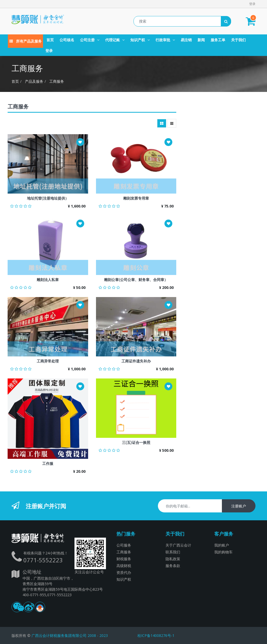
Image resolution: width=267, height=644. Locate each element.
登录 (252, 4)
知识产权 (124, 579)
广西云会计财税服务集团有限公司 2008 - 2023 (70, 635)
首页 (15, 81)
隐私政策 (173, 559)
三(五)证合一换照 (136, 443)
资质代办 (124, 572)
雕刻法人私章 (48, 280)
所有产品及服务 (25, 41)
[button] (80, 142)
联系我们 (173, 552)
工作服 (48, 464)
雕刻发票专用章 (136, 198)
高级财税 (124, 566)
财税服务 (124, 559)
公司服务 (124, 545)
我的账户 (222, 545)
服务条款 (173, 566)
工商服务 (57, 81)
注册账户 (239, 506)
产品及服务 (34, 81)
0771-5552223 (43, 560)
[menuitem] (50, 40)
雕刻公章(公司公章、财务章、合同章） (136, 280)
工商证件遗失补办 (136, 361)
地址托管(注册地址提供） (48, 198)
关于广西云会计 (178, 545)
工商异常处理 (48, 361)
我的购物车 (223, 552)
